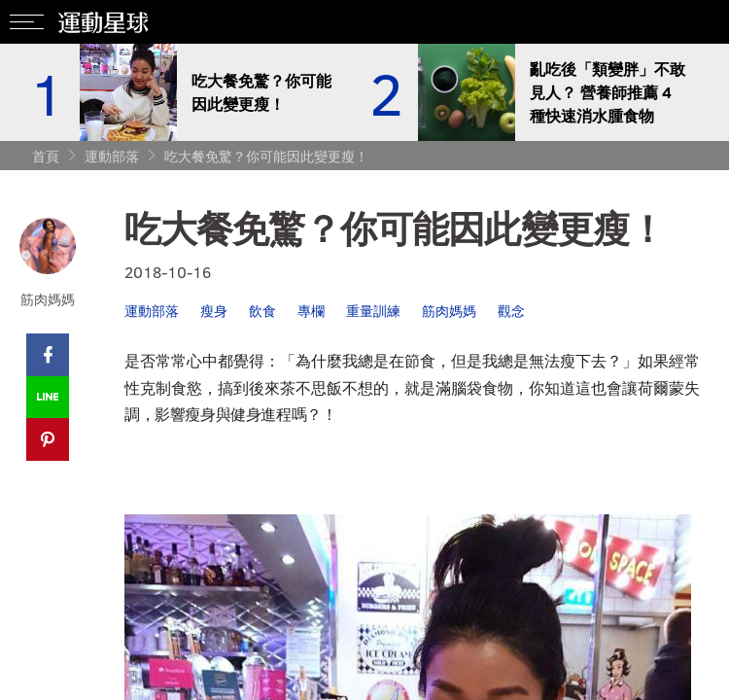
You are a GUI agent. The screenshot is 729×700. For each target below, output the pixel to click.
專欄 (311, 311)
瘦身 (214, 311)
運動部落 (112, 156)
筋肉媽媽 (449, 311)
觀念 (511, 311)
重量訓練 (373, 311)
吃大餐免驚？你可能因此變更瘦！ (266, 156)
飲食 (262, 311)
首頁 (46, 156)
